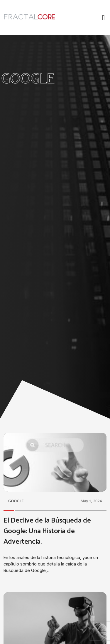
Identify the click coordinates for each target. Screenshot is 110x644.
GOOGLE (16, 501)
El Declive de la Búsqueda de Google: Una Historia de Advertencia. (47, 531)
